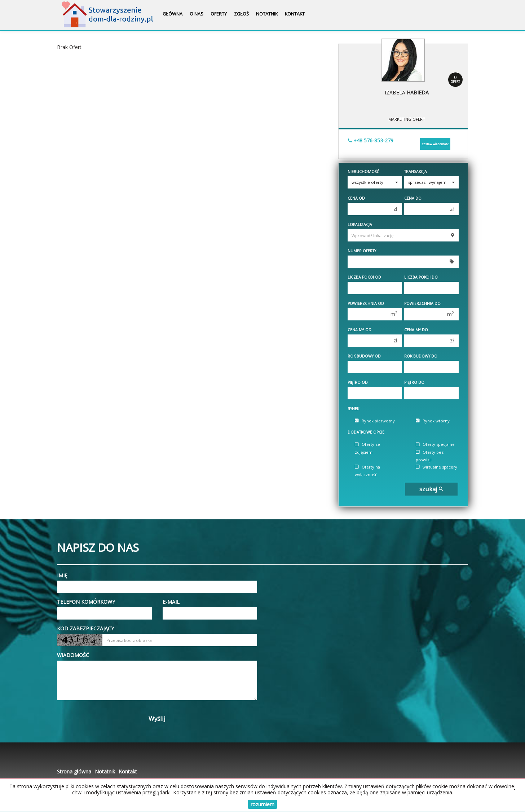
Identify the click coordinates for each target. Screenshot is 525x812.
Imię (62, 575)
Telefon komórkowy (86, 602)
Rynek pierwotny (375, 421)
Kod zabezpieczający (85, 628)
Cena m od (359, 330)
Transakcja (416, 172)
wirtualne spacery (436, 467)
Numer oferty (362, 251)
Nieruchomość (363, 172)
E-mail (171, 602)
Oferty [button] (219, 14)
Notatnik (267, 14)
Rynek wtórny (433, 421)
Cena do (413, 198)
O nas (197, 14)
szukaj (431, 489)
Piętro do (414, 382)
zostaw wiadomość (435, 144)
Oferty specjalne (435, 445)
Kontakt (295, 14)
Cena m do (416, 330)
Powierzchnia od (366, 303)
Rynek (353, 409)
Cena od (356, 198)
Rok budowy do (421, 356)
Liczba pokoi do (421, 277)
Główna (173, 14)
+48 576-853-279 (371, 140)
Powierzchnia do (422, 303)
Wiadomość (73, 655)
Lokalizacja (360, 225)
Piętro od (358, 382)
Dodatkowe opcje (366, 432)
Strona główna (74, 771)
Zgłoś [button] (241, 14)
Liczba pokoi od (364, 277)
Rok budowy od (364, 356)
